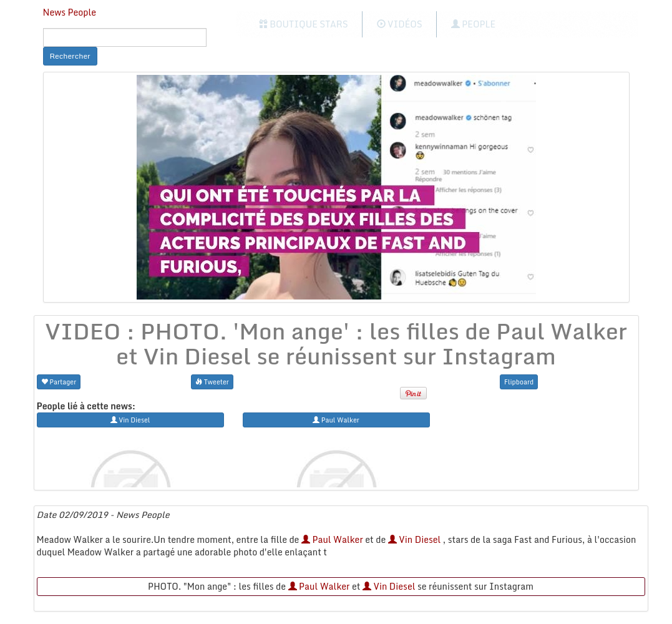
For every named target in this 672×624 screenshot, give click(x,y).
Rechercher (70, 56)
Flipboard (519, 382)
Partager (59, 382)
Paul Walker (332, 539)
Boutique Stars (304, 24)
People (473, 24)
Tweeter (212, 382)
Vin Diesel (415, 539)
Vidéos (400, 24)
